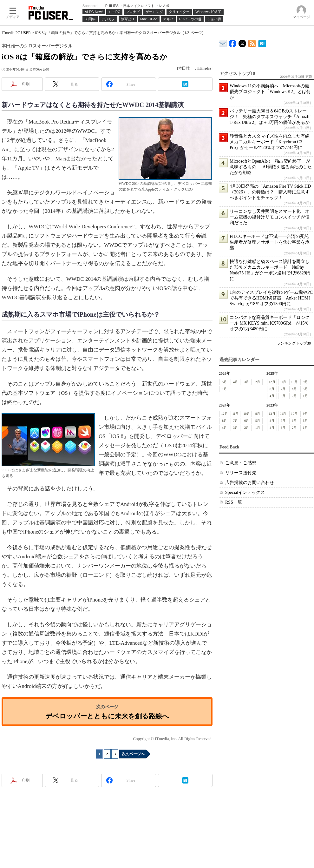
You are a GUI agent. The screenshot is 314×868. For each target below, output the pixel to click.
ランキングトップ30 (294, 343)
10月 (294, 382)
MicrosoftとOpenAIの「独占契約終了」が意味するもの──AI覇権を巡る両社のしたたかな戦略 (271, 167)
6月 (294, 389)
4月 (235, 382)
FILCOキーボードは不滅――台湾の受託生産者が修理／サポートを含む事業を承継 (270, 242)
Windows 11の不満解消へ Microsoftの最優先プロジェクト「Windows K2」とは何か (270, 92)
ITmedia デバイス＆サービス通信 (223, 42)
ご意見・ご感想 (241, 463)
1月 (224, 389)
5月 (224, 382)
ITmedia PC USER (16, 33)
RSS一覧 (234, 502)
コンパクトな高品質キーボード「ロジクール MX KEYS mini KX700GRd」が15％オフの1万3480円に (270, 323)
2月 (258, 382)
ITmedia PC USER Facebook (233, 42)
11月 (283, 382)
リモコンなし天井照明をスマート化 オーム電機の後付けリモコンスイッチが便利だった (270, 217)
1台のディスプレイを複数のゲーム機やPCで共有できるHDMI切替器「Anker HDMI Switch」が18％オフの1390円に (271, 298)
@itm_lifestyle (242, 42)
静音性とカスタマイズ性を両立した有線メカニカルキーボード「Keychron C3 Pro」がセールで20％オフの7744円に (270, 142)
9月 (305, 382)
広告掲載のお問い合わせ (250, 483)
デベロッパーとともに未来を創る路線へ (107, 716)
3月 (247, 382)
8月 (272, 389)
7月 (283, 389)
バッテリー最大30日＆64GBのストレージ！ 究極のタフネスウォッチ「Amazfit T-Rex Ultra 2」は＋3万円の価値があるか (270, 117)
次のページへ (133, 754)
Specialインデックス (245, 492)
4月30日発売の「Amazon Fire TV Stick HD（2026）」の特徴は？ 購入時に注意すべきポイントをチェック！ (270, 192)
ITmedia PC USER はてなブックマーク (262, 42)
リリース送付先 (241, 473)
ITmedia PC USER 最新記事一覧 (252, 42)
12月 (272, 382)
